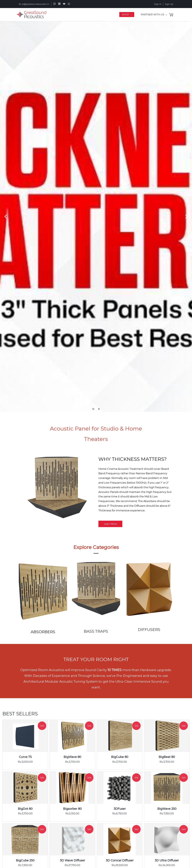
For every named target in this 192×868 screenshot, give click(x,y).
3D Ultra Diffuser (167, 860)
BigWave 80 (72, 757)
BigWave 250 (167, 809)
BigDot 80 (25, 809)
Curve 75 (25, 757)
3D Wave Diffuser (72, 860)
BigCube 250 (25, 860)
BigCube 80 (120, 757)
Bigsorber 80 (72, 809)
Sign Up (169, 4)
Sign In (158, 4)
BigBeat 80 (167, 757)
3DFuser (120, 809)
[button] (6, 217)
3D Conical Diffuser (120, 860)
